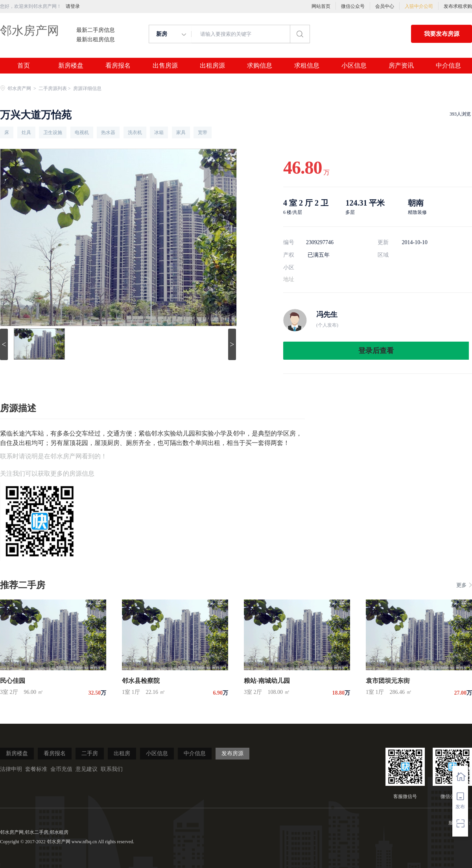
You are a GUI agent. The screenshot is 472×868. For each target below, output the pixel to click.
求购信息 (260, 66)
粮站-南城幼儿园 (267, 681)
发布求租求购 (458, 6)
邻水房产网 (29, 30)
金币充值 (61, 769)
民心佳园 (13, 681)
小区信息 (354, 66)
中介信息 (448, 66)
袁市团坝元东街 (388, 681)
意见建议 (87, 769)
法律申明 (11, 769)
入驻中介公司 (419, 6)
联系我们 (112, 769)
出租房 (122, 753)
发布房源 (232, 753)
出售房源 (165, 66)
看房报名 (118, 66)
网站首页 (321, 6)
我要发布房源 (442, 34)
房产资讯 (401, 66)
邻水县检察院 (141, 681)
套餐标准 (36, 769)
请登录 (73, 6)
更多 (464, 585)
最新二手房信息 (96, 30)
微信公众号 (353, 6)
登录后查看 (376, 351)
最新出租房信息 (96, 40)
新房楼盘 (71, 66)
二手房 (90, 753)
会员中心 (385, 6)
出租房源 (212, 66)
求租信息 (307, 66)
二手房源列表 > (55, 88)
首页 (24, 66)
